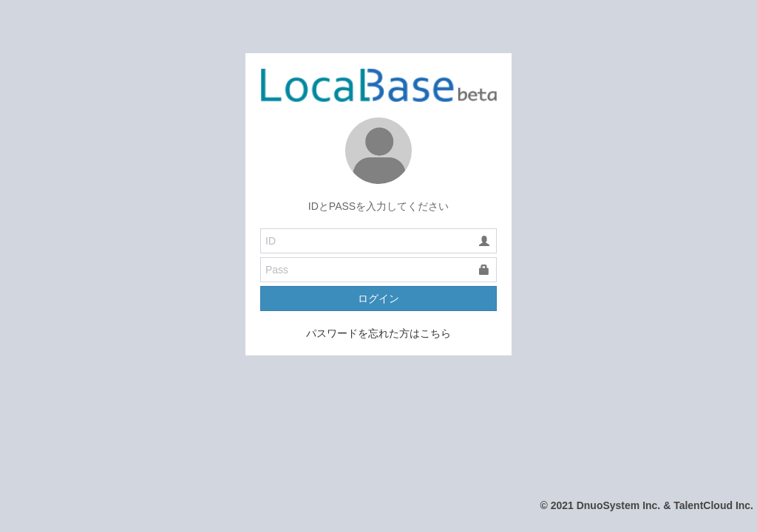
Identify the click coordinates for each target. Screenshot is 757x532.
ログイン (378, 299)
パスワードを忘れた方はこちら (378, 333)
